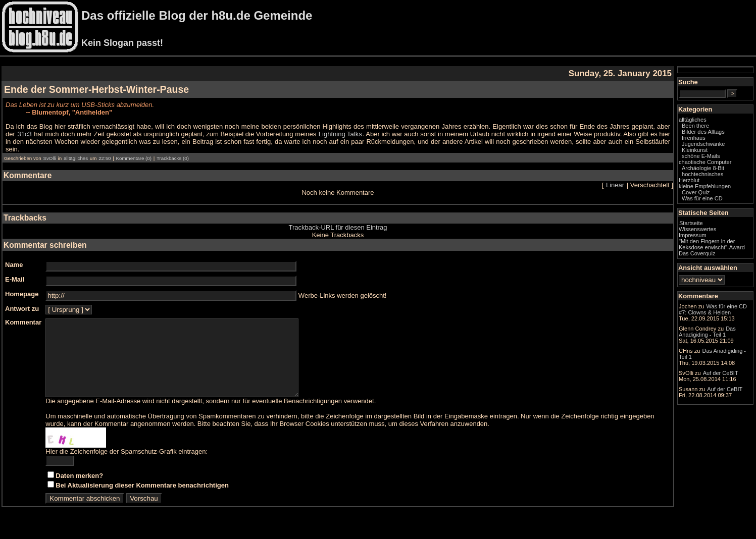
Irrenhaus (694, 138)
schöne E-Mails (701, 156)
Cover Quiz (696, 192)
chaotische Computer (705, 162)
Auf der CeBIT (721, 373)
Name (14, 265)
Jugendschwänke (703, 144)
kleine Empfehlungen (705, 186)
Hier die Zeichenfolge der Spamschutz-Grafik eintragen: (127, 467)
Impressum (693, 235)
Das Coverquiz (697, 253)
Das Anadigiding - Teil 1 (707, 332)
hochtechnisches (702, 174)
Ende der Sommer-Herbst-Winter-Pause (96, 89)
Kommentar (23, 322)
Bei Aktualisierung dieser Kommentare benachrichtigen (142, 500)
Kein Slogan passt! (122, 43)
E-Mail (15, 279)
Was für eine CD (702, 198)
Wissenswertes (697, 229)
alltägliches (76, 158)
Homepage (22, 294)
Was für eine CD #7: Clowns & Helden (713, 309)
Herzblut (689, 180)
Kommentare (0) (133, 158)
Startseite (691, 223)
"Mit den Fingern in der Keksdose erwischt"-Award (712, 244)
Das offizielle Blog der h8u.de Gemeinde (197, 15)
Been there (695, 126)
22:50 (105, 158)
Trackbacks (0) (173, 158)
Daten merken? (79, 491)
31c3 (24, 134)
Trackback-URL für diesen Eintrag (338, 227)
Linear (615, 185)
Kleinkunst (695, 150)
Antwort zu (22, 309)
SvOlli (49, 158)
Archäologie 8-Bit (703, 168)
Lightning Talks (340, 134)
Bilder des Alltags (703, 132)
